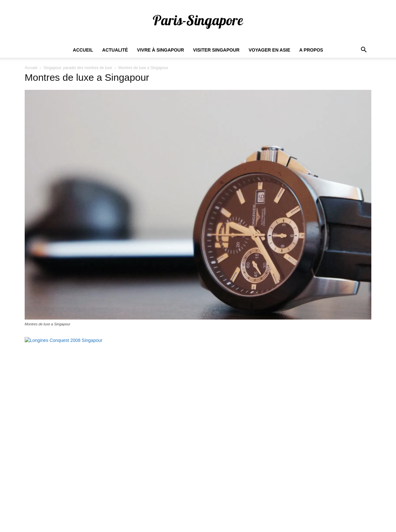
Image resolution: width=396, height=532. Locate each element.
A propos (311, 50)
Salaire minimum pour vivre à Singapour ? (188, 429)
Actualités (234, 516)
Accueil (83, 50)
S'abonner (352, 483)
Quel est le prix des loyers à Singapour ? (186, 449)
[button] (364, 50)
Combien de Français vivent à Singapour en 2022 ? (197, 458)
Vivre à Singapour (161, 50)
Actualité (115, 50)
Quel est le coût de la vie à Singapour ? (185, 478)
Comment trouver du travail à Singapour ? (188, 439)
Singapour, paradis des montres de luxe (78, 68)
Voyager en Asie (269, 50)
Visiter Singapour (216, 50)
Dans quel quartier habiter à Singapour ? (186, 468)
